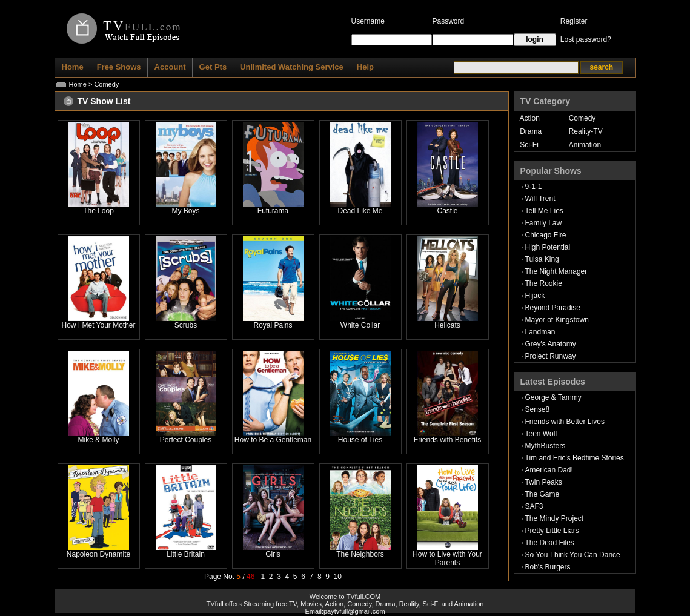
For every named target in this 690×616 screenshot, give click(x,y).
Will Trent (540, 199)
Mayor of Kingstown (557, 320)
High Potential (548, 247)
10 (338, 577)
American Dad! (549, 470)
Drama (531, 131)
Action (530, 118)
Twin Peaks (544, 482)
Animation (585, 145)
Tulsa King (542, 259)
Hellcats (447, 325)
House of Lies (360, 440)
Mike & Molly (98, 440)
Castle (447, 211)
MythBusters (546, 446)
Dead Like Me (360, 211)
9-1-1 (534, 187)
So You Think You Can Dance (573, 555)
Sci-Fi (529, 145)
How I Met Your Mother (98, 325)
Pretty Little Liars (552, 531)
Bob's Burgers (548, 567)
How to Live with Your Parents (447, 558)
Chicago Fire (546, 235)
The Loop (98, 211)
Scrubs (186, 325)
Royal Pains (273, 325)
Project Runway (551, 356)
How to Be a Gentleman (273, 440)
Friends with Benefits (447, 440)
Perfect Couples (186, 440)
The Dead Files (550, 543)
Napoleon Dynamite (98, 554)
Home (78, 84)
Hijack (535, 296)
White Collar (360, 325)
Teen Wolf (541, 434)
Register (574, 21)
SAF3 (534, 506)
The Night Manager (556, 271)
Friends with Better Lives (565, 422)
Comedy (582, 118)
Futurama (273, 211)
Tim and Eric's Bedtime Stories (575, 458)
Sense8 (538, 409)
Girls (273, 554)
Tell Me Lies (544, 211)
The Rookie (544, 283)
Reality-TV (586, 131)
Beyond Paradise (553, 308)
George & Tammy (553, 397)
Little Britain (186, 554)
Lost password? (586, 39)
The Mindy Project (555, 518)
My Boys (185, 211)
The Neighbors (360, 554)
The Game (542, 494)
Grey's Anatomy (551, 344)
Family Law (544, 223)
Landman (540, 332)
